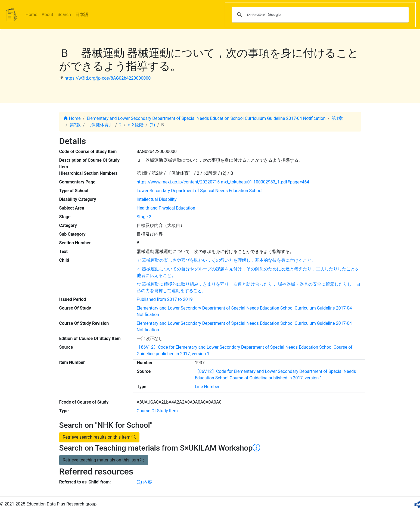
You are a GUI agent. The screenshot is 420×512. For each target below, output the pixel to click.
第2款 (75, 125)
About (47, 15)
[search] (319, 15)
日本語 (82, 15)
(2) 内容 (144, 482)
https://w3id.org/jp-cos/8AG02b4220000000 (108, 78)
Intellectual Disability (157, 199)
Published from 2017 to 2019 (165, 299)
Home (31, 15)
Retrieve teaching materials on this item (104, 460)
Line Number (207, 387)
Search (64, 15)
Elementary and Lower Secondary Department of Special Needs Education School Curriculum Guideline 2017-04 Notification (206, 118)
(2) (152, 125)
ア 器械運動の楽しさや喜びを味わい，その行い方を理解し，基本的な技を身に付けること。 (226, 260)
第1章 (337, 118)
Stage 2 (144, 217)
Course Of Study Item (157, 411)
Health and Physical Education (166, 208)
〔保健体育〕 (100, 125)
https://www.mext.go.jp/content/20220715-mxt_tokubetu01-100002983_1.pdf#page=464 (223, 182)
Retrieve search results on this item (99, 437)
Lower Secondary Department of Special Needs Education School (200, 191)
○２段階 (136, 125)
